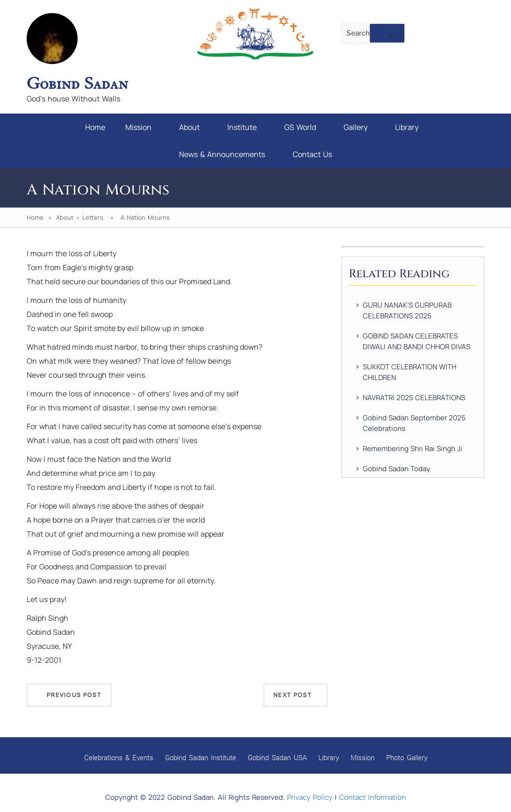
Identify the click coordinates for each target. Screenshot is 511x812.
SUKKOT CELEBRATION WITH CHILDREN (410, 372)
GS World (305, 127)
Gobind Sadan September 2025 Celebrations (414, 423)
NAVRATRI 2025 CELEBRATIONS (414, 398)
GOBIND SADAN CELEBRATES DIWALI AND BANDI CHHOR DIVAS (417, 341)
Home (95, 127)
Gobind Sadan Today (396, 469)
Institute (247, 127)
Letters (93, 217)
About (194, 127)
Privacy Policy (310, 797)
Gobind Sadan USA (277, 757)
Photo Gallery (407, 757)
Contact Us (312, 154)
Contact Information (372, 797)
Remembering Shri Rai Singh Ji (413, 449)
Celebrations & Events (119, 757)
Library (412, 127)
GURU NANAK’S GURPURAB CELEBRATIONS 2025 (407, 310)
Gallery (360, 127)
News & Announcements (227, 154)
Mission (143, 127)
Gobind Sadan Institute (201, 757)
